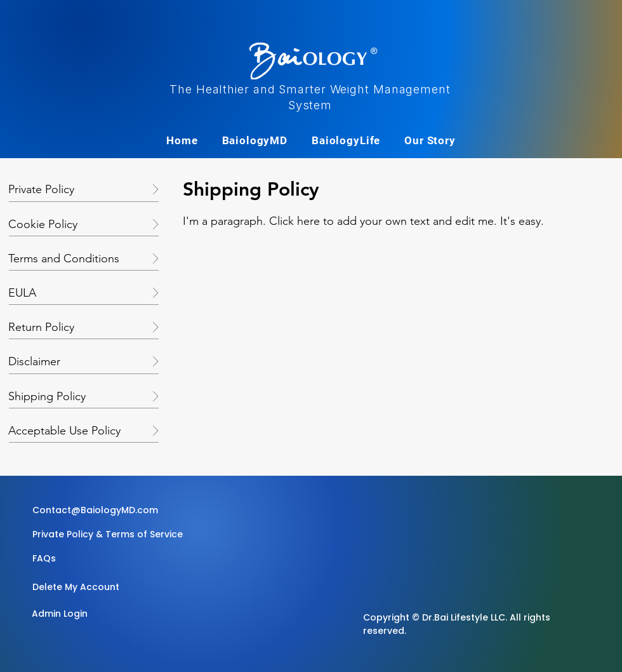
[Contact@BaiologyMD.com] (97, 510)
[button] (105, 558)
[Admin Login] (77, 614)
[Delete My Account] (77, 587)
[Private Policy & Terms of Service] (108, 534)
